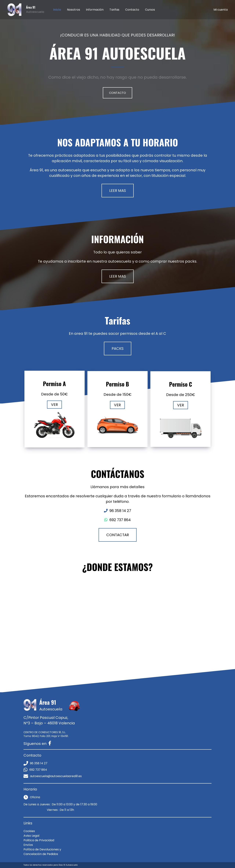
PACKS (118, 349)
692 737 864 (35, 770)
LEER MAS (118, 191)
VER (54, 405)
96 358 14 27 (35, 763)
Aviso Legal (31, 836)
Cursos (150, 10)
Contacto (132, 10)
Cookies (29, 831)
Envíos (28, 845)
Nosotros (74, 10)
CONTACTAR (118, 535)
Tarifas (114, 10)
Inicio (57, 10)
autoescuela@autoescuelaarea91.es (53, 776)
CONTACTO (117, 93)
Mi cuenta (221, 10)
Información (95, 10)
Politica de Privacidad (39, 840)
